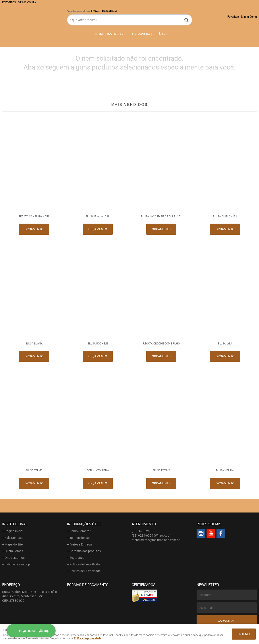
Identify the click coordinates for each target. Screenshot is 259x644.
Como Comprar (80, 531)
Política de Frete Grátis (85, 564)
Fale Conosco (14, 538)
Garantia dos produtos (85, 551)
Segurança (77, 558)
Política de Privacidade (85, 571)
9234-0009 (151, 535)
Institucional (15, 524)
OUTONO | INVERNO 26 (109, 34)
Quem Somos (14, 551)
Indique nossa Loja (18, 564)
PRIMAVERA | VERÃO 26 (150, 34)
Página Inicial (14, 531)
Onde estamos (15, 558)
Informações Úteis (84, 524)
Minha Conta (27, 2)
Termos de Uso (80, 538)
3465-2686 (142, 531)
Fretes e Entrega (81, 544)
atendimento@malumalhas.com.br (156, 540)
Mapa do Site (14, 544)
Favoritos (9, 2)
